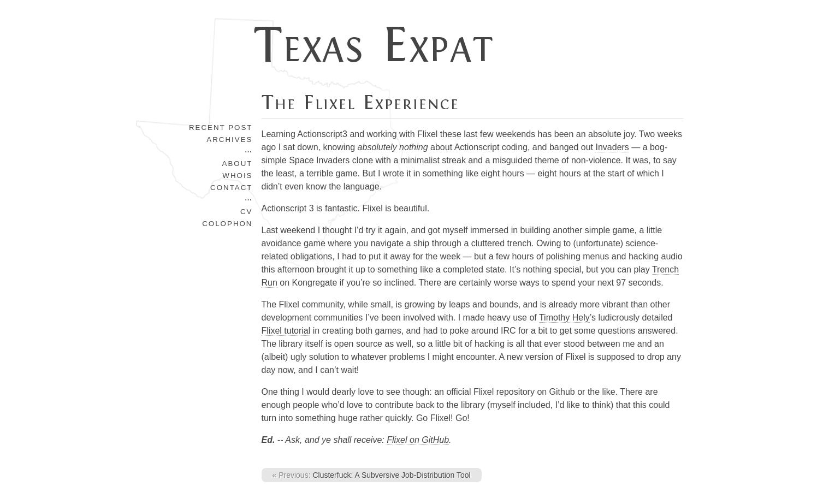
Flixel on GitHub (418, 440)
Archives (229, 140)
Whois (237, 176)
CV (247, 212)
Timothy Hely (564, 318)
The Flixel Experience (360, 103)
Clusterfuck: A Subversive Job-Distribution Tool (372, 475)
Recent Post (221, 128)
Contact (231, 188)
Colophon (227, 224)
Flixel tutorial (286, 331)
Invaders (612, 147)
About (238, 164)
